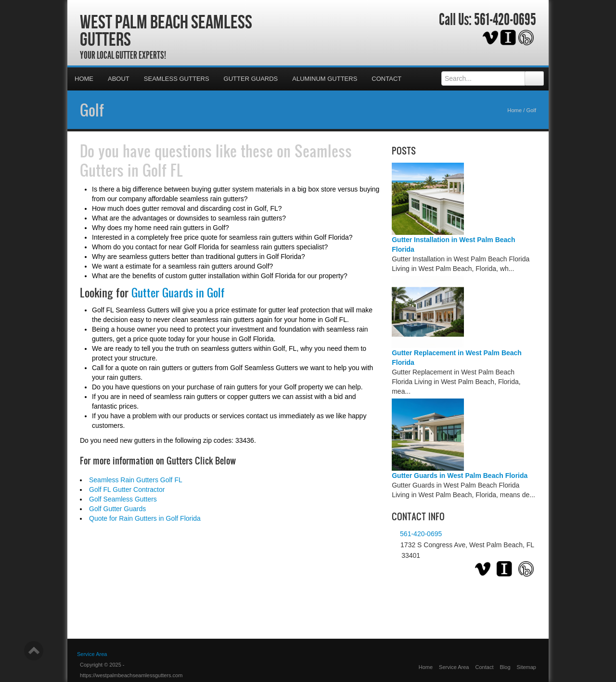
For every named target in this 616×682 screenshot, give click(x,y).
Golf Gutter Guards (117, 509)
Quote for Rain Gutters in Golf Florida (145, 518)
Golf (92, 110)
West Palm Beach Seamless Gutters (166, 30)
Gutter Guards (251, 79)
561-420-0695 (505, 20)
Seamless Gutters (177, 79)
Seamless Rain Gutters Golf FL (136, 480)
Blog (505, 667)
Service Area (92, 654)
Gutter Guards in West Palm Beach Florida (460, 476)
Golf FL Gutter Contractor (127, 489)
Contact (386, 79)
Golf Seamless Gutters (123, 499)
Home (84, 79)
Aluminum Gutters (325, 79)
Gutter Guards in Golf (178, 293)
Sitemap (526, 667)
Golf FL (163, 170)
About (119, 79)
